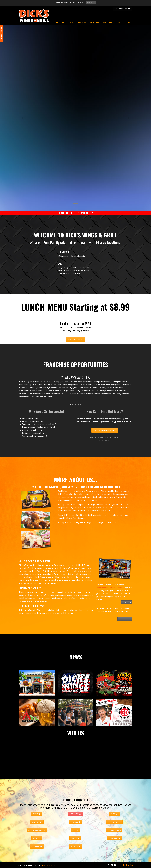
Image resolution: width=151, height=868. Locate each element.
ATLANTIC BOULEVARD (37, 830)
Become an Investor (125, 619)
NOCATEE (75, 838)
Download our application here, (109, 588)
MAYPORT (75, 830)
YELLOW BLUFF (114, 838)
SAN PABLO (75, 846)
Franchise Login (49, 865)
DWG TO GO (91, 3)
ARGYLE (37, 814)
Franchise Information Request (105, 430)
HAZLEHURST (75, 814)
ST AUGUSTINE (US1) (114, 830)
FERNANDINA (37, 846)
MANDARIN (75, 822)
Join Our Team (126, 602)
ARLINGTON (37, 822)
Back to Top (128, 865)
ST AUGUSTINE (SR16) (114, 822)
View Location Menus (76, 339)
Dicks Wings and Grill (34, 16)
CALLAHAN (37, 838)
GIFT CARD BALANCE (123, 9)
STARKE (114, 814)
